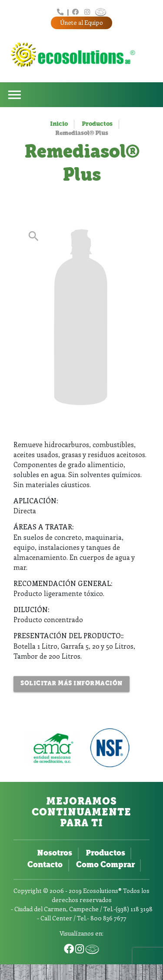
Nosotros (55, 854)
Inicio (59, 124)
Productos (97, 124)
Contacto (45, 865)
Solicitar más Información (72, 684)
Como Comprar (105, 865)
